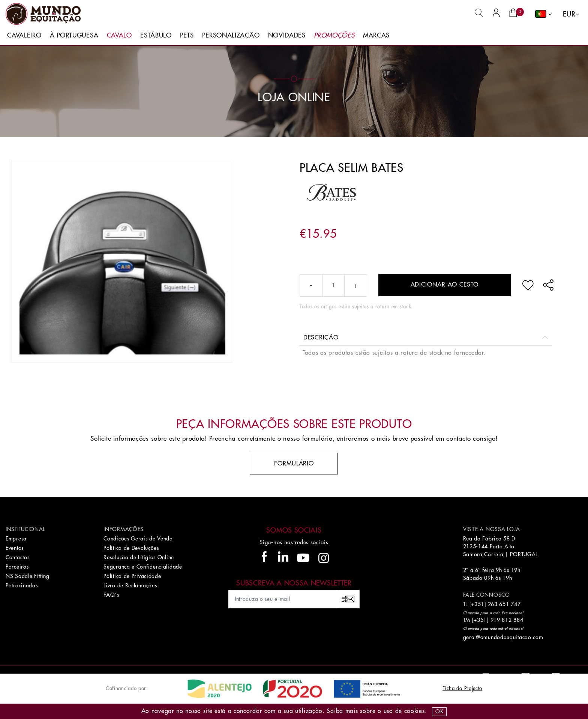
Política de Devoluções (131, 548)
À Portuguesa (74, 35)
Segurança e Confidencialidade (143, 567)
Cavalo (119, 35)
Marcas (376, 35)
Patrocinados (22, 585)
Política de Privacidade (132, 576)
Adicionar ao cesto (445, 285)
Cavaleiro (24, 35)
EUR (569, 14)
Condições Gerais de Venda (138, 539)
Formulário (294, 464)
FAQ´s (111, 595)
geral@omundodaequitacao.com (503, 637)
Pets (187, 35)
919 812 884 (507, 620)
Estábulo (156, 35)
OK (439, 711)
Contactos (17, 557)
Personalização (231, 35)
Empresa (16, 539)
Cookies (415, 711)
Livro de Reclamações (130, 585)
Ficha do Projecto (462, 688)
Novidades (287, 35)
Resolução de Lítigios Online (139, 557)
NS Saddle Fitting (28, 576)
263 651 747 (504, 604)
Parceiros (17, 567)
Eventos (15, 548)
